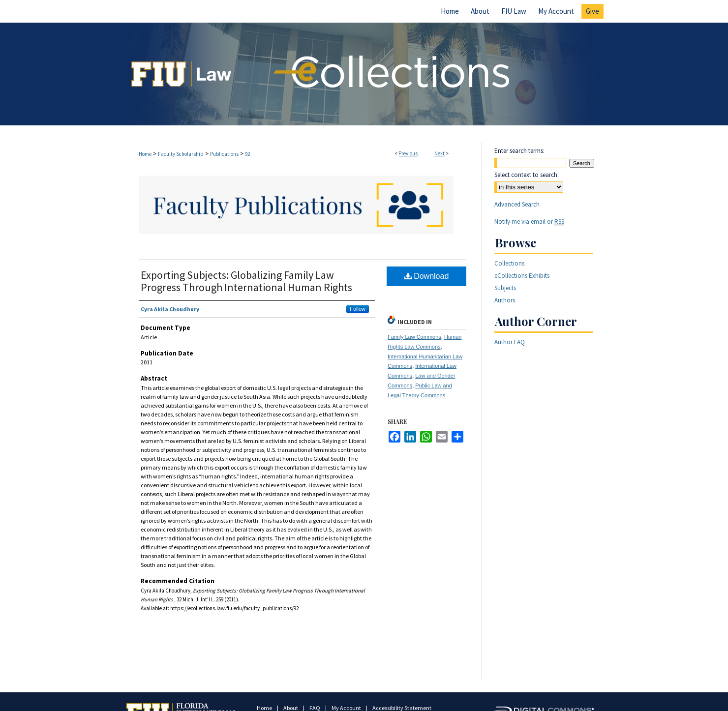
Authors (505, 300)
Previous (408, 153)
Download (427, 276)
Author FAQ (510, 342)
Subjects (505, 288)
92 (247, 154)
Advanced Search (517, 204)
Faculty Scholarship (181, 154)
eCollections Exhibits (522, 276)
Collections (509, 263)
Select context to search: (527, 175)
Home (145, 154)
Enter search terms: (519, 151)
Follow (358, 309)
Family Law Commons (414, 337)
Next (440, 153)
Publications (224, 154)
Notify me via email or (529, 222)
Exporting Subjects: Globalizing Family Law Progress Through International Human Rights (246, 281)
